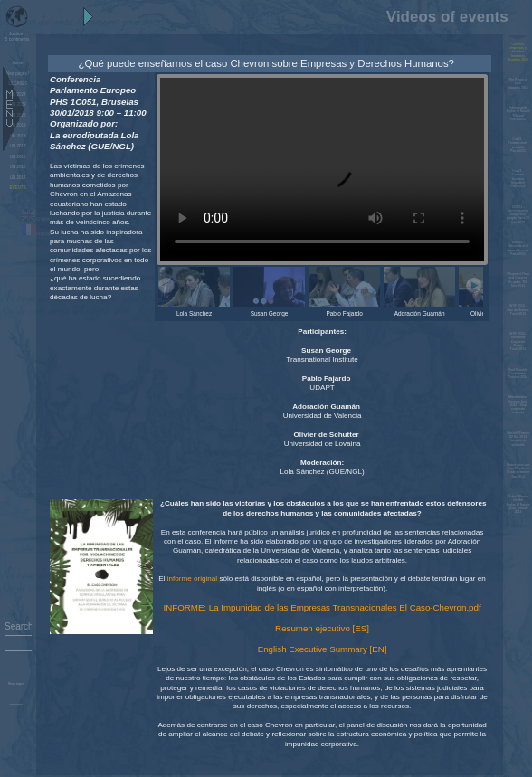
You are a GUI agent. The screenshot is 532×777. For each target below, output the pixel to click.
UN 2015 (18, 167)
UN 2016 (18, 157)
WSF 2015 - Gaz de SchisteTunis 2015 (518, 310)
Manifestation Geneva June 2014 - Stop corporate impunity (518, 405)
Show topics (16, 684)
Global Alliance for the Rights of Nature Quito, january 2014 (518, 504)
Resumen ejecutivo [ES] (322, 628)
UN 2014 (18, 178)
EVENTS (18, 188)
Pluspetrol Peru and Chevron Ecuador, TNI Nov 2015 (518, 280)
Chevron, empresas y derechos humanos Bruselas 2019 (518, 52)
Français (37, 234)
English (36, 219)
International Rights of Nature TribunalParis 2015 (518, 114)
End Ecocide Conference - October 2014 (518, 374)
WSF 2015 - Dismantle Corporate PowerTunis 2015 (518, 341)
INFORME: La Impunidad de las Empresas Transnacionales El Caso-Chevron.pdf (322, 607)
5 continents (16, 36)
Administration (16, 704)
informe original (192, 578)
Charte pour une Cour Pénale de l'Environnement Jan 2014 (518, 471)
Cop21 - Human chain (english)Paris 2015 (518, 145)
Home (18, 63)
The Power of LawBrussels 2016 (518, 84)
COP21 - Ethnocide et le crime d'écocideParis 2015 (518, 248)
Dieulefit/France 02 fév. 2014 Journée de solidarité (518, 439)
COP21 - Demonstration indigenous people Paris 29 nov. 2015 (518, 215)
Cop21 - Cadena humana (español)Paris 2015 (518, 179)
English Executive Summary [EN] (323, 649)
